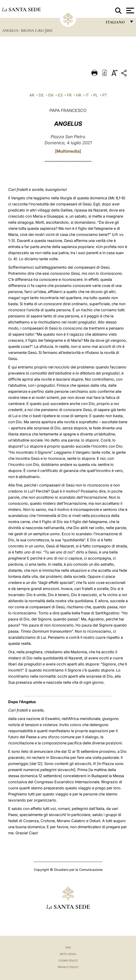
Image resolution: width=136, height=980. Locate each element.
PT (105, 95)
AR (32, 95)
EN (51, 95)
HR (79, 95)
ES (60, 95)
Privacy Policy (68, 967)
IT (87, 95)
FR (69, 95)
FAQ (68, 947)
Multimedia (68, 151)
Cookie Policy (68, 961)
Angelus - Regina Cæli (23, 30)
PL (96, 95)
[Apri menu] (130, 11)
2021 (49, 30)
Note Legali (68, 954)
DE (41, 95)
